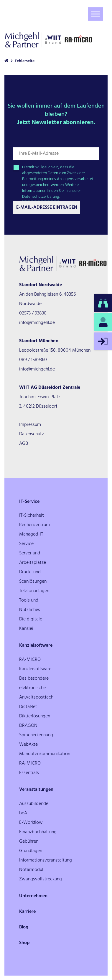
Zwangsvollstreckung (41, 879)
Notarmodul (31, 870)
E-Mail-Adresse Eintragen (47, 207)
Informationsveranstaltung (46, 860)
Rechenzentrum (34, 525)
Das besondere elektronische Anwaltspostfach (36, 688)
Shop (24, 943)
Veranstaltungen (36, 790)
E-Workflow (31, 823)
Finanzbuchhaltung (38, 832)
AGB (24, 444)
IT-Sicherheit (32, 515)
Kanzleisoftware (36, 645)
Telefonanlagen (34, 591)
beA (23, 813)
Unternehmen (33, 896)
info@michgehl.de (37, 323)
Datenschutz (32, 434)
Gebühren (29, 841)
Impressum (30, 425)
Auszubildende (34, 804)
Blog (24, 927)
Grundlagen (31, 851)
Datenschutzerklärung (41, 197)
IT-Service (29, 502)
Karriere (27, 912)
